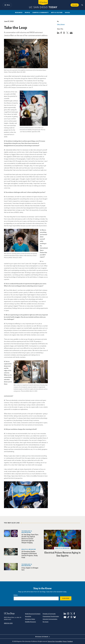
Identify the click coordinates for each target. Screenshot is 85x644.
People (27, 12)
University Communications (50, 619)
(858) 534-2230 (8, 623)
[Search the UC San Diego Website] (82, 5)
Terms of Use (51, 641)
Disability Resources (30, 622)
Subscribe (66, 598)
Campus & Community (41, 12)
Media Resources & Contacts (33, 614)
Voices (67, 12)
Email (16, 595)
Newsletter (28, 616)
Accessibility (59, 641)
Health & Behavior (62, 548)
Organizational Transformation (51, 616)
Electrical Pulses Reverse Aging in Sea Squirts (62, 554)
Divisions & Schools (43, 637)
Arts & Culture (57, 12)
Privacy (65, 641)
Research (19, 12)
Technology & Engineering (27, 532)
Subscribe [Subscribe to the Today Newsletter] (75, 5)
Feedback (70, 641)
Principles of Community (49, 614)
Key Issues (46, 622)
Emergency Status (30, 619)
